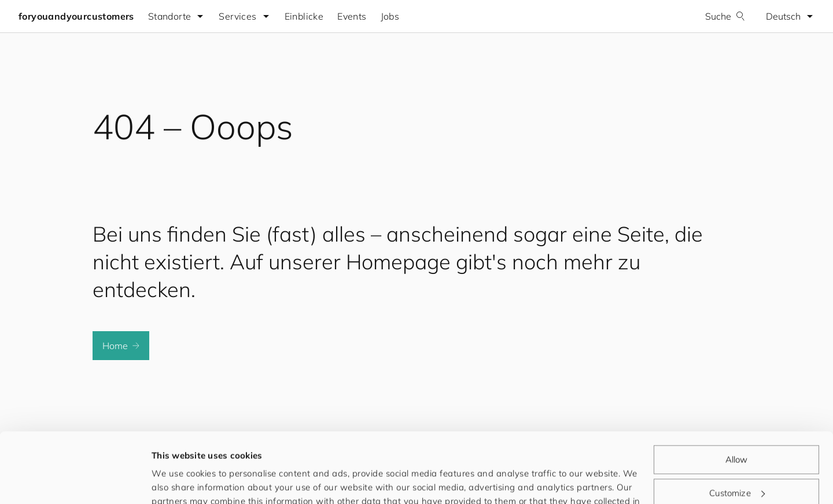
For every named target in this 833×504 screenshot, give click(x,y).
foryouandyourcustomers (76, 16)
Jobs (390, 16)
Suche (725, 16)
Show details (179, 481)
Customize (737, 427)
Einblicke (304, 16)
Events (352, 16)
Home (121, 346)
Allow (737, 394)
